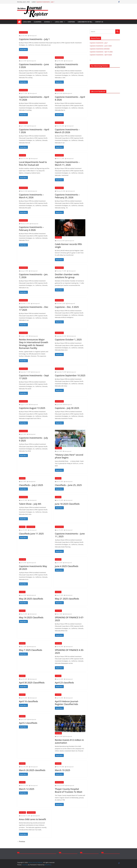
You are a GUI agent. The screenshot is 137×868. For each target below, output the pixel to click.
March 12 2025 (27, 789)
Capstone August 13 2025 (32, 408)
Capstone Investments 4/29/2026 (66, 66)
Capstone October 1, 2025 (68, 339)
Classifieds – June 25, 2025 (68, 485)
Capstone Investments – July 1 (45, 2)
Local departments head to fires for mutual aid (33, 163)
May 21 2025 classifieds (67, 599)
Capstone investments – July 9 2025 (33, 439)
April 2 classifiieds (28, 723)
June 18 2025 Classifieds (67, 504)
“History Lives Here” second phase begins (69, 456)
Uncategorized (23, 32)
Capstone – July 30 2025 (67, 408)
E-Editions (71, 22)
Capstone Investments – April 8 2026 (70, 98)
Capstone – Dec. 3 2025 (67, 307)
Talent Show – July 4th (30, 504)
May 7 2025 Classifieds (31, 650)
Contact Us (99, 22)
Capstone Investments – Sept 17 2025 (34, 377)
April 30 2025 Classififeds (32, 683)
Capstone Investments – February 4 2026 (31, 228)
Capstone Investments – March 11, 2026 (67, 163)
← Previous (21, 841)
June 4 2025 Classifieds (67, 566)
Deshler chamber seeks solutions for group (67, 276)
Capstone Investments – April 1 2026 (34, 131)
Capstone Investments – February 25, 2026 (67, 196)
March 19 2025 (63, 770)
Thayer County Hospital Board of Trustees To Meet (69, 790)
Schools (47, 22)
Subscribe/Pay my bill (85, 22)
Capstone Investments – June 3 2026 (34, 66)
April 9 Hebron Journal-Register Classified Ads (67, 703)
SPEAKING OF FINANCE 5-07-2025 (69, 619)
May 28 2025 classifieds (31, 599)
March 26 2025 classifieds (32, 770)
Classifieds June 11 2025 (31, 534)
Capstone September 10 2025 (70, 375)
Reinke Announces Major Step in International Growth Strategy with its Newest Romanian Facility (34, 344)
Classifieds (38, 22)
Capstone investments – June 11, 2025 (70, 535)
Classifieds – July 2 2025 (31, 485)
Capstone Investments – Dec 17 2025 (34, 308)
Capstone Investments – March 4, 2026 (31, 196)
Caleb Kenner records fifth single (68, 246)
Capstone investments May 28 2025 (33, 568)
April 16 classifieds (28, 701)
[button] (51, 22)
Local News (27, 22)
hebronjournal (33, 36)
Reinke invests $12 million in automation (69, 741)
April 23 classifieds (64, 683)
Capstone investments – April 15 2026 (34, 98)
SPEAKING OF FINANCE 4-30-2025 (69, 651)
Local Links (59, 22)
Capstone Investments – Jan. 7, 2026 (34, 276)
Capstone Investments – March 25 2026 (67, 131)
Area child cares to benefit (32, 819)
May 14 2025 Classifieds (31, 617)
